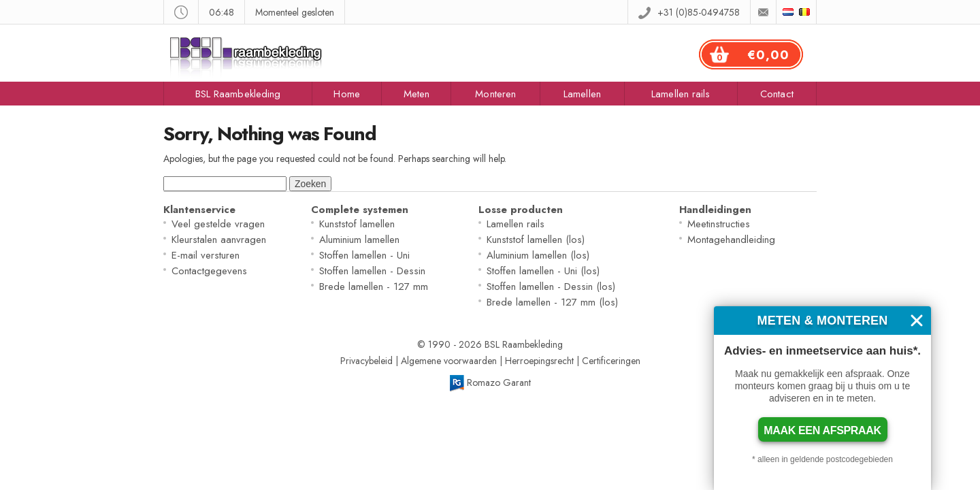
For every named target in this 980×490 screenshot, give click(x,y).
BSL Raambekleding (238, 94)
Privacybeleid (366, 361)
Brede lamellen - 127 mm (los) (552, 302)
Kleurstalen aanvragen (219, 240)
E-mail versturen (206, 255)
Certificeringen (611, 361)
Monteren (495, 94)
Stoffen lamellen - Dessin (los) (551, 287)
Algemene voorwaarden (449, 361)
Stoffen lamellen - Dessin (372, 271)
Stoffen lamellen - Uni (364, 255)
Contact (777, 94)
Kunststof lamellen (357, 224)
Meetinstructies (719, 224)
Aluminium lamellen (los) (538, 255)
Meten (417, 94)
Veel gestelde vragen (218, 224)
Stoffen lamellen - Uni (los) (543, 271)
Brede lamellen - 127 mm (374, 287)
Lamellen (582, 94)
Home (346, 94)
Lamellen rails (681, 94)
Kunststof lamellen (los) (536, 240)
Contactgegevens (209, 271)
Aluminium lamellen (359, 240)
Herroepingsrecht (539, 361)
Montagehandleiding (731, 240)
